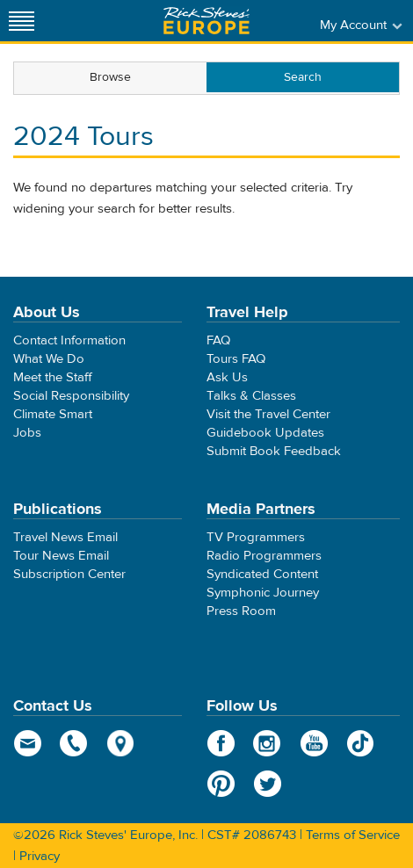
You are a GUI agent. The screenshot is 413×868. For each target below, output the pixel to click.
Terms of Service (353, 835)
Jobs (27, 433)
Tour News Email (61, 556)
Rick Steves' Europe (206, 21)
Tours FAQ (236, 359)
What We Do (49, 359)
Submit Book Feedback (274, 451)
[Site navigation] (22, 21)
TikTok (361, 743)
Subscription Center (69, 574)
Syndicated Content (262, 574)
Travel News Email (65, 537)
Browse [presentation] (110, 77)
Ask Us (227, 377)
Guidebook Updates (265, 433)
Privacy (40, 856)
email (28, 743)
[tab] (110, 78)
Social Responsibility (71, 396)
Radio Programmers (264, 556)
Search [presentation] (303, 77)
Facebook (221, 743)
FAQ (218, 340)
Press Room (241, 611)
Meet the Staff (53, 377)
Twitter (268, 784)
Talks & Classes (251, 396)
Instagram (268, 743)
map (121, 743)
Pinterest (221, 784)
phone (74, 743)
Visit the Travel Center (268, 414)
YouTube (314, 743)
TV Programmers (256, 537)
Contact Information (69, 340)
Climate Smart (53, 414)
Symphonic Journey (263, 593)
